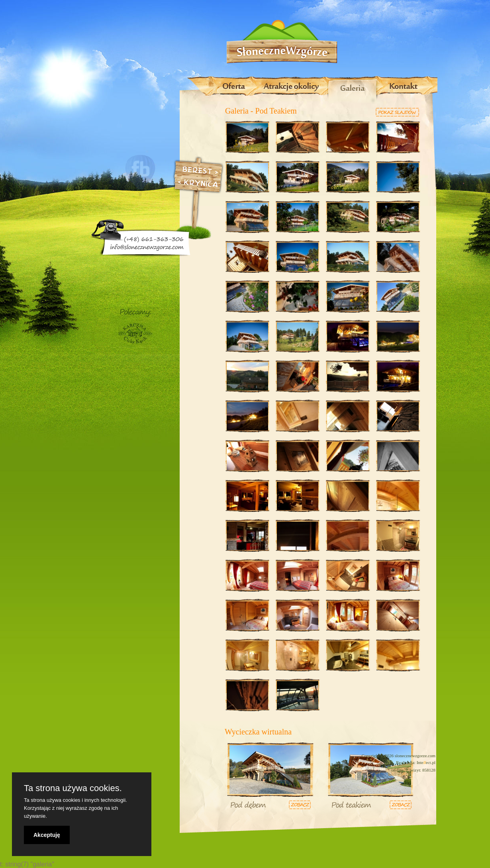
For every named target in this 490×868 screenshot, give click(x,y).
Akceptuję (47, 835)
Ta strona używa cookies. (73, 788)
